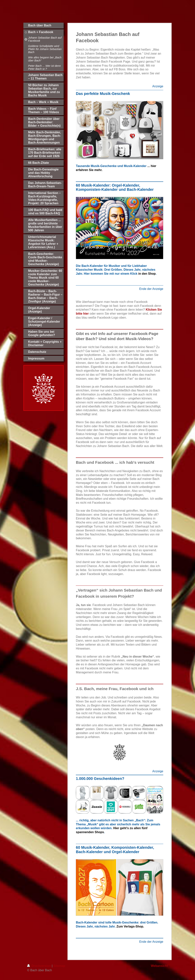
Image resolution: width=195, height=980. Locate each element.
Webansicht (159, 966)
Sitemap (59, 966)
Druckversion (39, 966)
